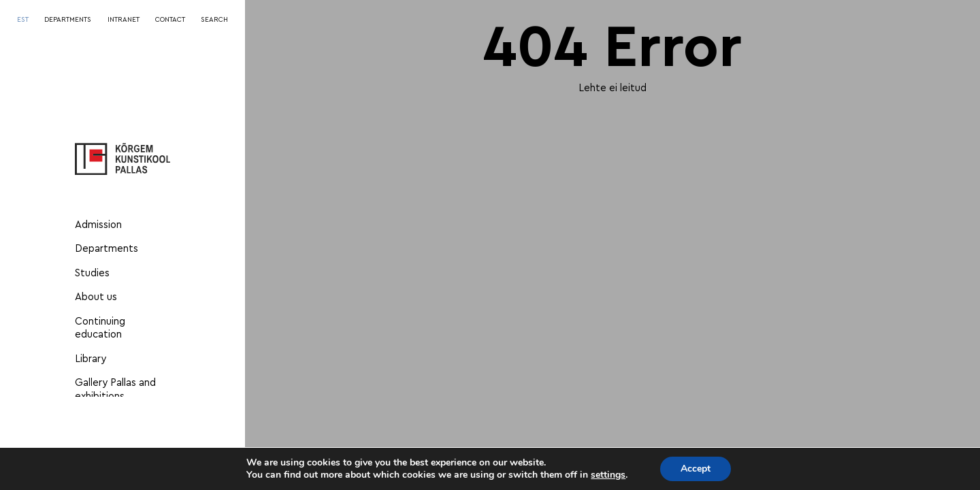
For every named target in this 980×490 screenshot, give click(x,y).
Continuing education (100, 328)
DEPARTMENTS (68, 20)
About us (96, 297)
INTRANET (124, 20)
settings (608, 475)
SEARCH (214, 20)
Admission (98, 225)
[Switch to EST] (23, 20)
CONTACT (170, 20)
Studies (92, 273)
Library (91, 359)
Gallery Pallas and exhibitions (115, 390)
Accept (696, 469)
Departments (107, 249)
